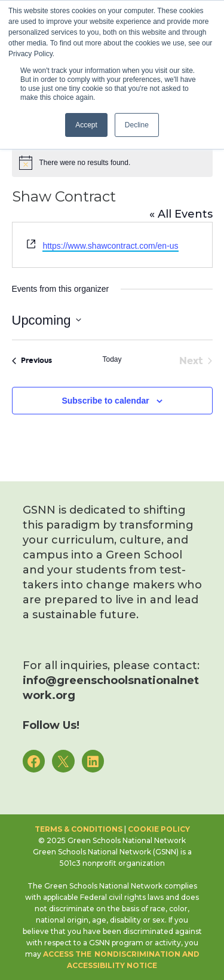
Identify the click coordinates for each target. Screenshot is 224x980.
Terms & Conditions (79, 829)
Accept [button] (86, 125)
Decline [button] (137, 125)
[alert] (112, 163)
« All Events (181, 214)
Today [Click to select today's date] (112, 359)
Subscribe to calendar (105, 401)
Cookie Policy (159, 829)
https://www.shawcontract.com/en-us (110, 246)
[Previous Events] (32, 361)
